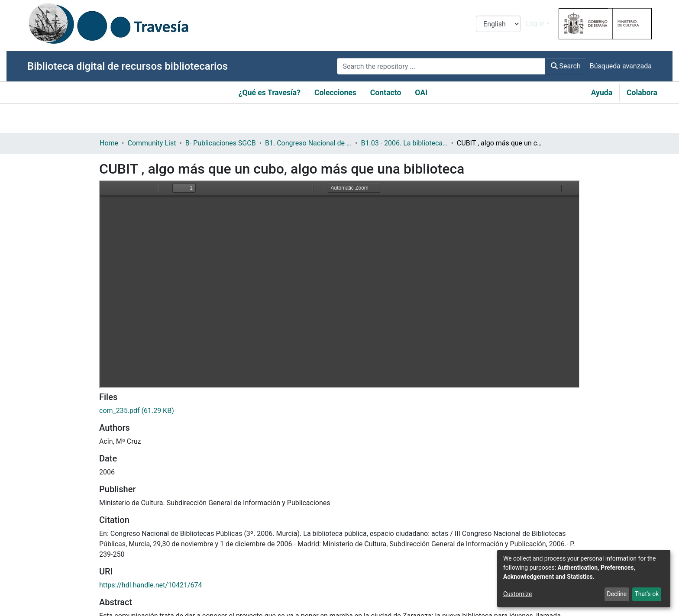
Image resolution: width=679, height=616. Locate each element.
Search (566, 66)
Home (109, 143)
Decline (617, 594)
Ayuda (602, 93)
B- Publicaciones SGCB (221, 143)
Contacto (386, 93)
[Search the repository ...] (441, 66)
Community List (152, 143)
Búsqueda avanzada (621, 66)
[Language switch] (498, 24)
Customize (517, 594)
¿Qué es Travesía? (270, 93)
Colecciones (335, 93)
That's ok (647, 594)
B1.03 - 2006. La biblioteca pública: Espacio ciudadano (404, 143)
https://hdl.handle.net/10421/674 (150, 585)
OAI (421, 93)
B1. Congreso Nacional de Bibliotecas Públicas (308, 143)
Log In (535, 24)
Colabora (642, 93)
